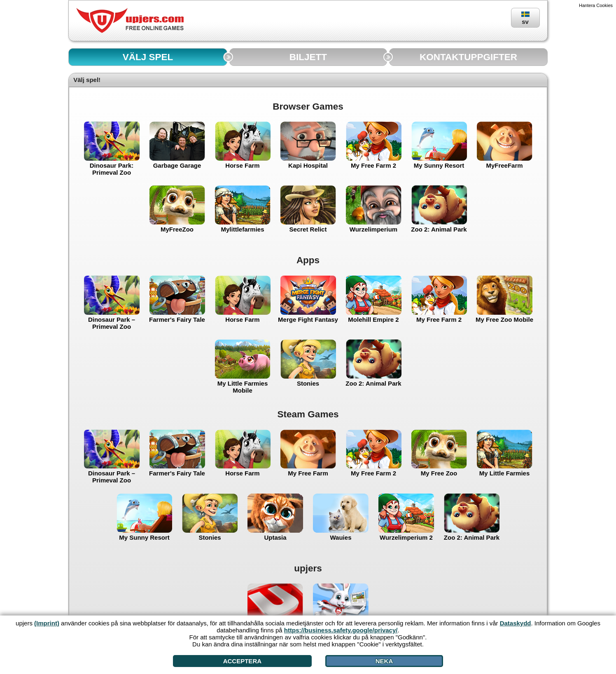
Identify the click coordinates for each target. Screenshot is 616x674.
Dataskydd (516, 623)
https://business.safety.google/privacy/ (341, 630)
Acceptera (242, 661)
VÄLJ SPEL (148, 57)
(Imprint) (47, 623)
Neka (384, 661)
